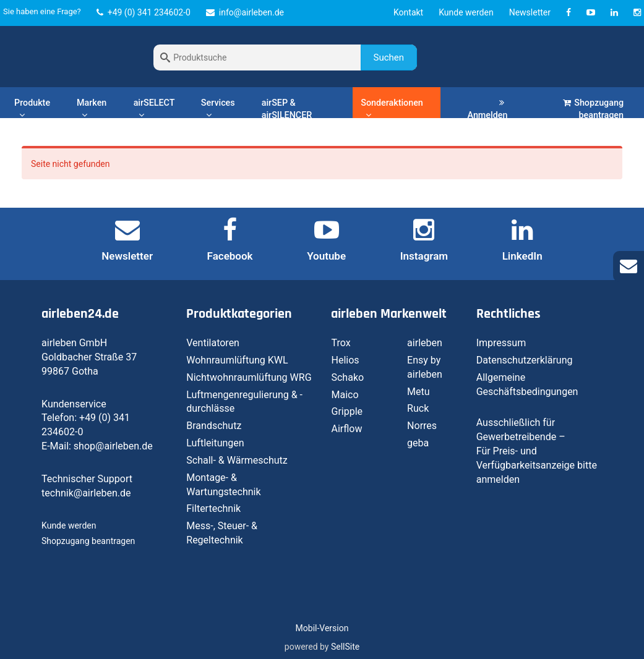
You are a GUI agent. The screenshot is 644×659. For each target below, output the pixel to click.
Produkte (32, 108)
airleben (425, 343)
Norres (422, 426)
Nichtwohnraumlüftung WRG (249, 377)
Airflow (346, 429)
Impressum (501, 343)
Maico (345, 395)
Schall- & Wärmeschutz (237, 460)
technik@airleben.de (86, 493)
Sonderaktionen (392, 108)
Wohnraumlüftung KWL (237, 360)
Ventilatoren (213, 343)
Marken (92, 108)
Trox (341, 343)
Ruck (418, 408)
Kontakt (408, 12)
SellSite (345, 647)
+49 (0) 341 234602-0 (144, 12)
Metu (419, 392)
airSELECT (154, 108)
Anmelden (488, 109)
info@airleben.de (245, 12)
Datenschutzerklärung (525, 360)
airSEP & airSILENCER (287, 109)
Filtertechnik (213, 508)
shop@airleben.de (113, 446)
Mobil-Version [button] (322, 628)
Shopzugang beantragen (593, 109)
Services (218, 108)
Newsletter (530, 12)
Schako (347, 377)
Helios (345, 360)
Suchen (389, 57)
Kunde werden (466, 12)
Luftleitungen (215, 443)
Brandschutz (214, 426)
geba (418, 443)
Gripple (347, 411)
